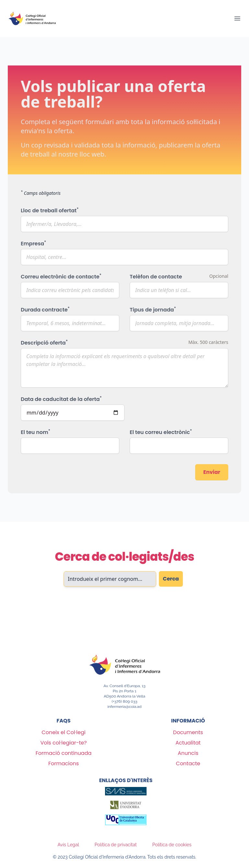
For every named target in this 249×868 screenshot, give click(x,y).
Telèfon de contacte (156, 277)
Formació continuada (64, 753)
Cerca (171, 579)
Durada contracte (45, 310)
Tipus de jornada (153, 310)
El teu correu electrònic (161, 432)
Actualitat (188, 743)
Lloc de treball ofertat (50, 211)
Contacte (188, 763)
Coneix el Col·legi (63, 732)
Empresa (33, 244)
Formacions (64, 763)
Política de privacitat (116, 845)
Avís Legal (68, 845)
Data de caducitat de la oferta (61, 399)
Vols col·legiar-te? (63, 743)
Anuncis (188, 753)
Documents (188, 732)
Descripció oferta (44, 343)
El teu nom (36, 432)
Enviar (212, 472)
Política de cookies (172, 845)
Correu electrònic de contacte (61, 277)
